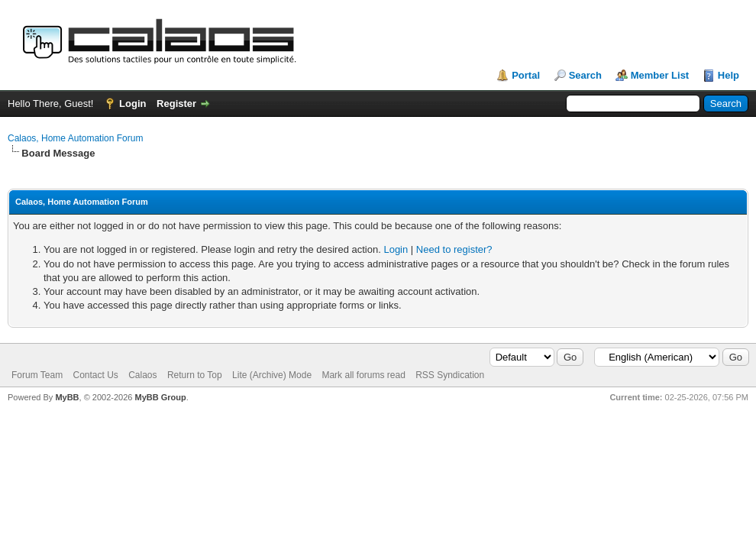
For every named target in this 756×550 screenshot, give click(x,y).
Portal (526, 75)
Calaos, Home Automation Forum (75, 138)
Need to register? (454, 249)
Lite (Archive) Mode (272, 375)
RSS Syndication (450, 375)
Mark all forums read (363, 375)
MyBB (67, 397)
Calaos (142, 375)
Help (729, 75)
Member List (660, 75)
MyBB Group (160, 397)
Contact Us (95, 375)
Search (585, 75)
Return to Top (195, 375)
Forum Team (37, 375)
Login (132, 104)
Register (176, 104)
